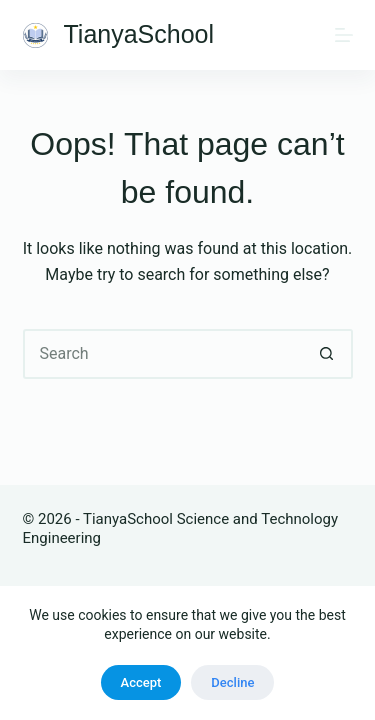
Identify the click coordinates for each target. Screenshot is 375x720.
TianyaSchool (139, 34)
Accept (141, 682)
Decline (232, 682)
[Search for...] (163, 354)
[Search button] (328, 354)
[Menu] (344, 35)
